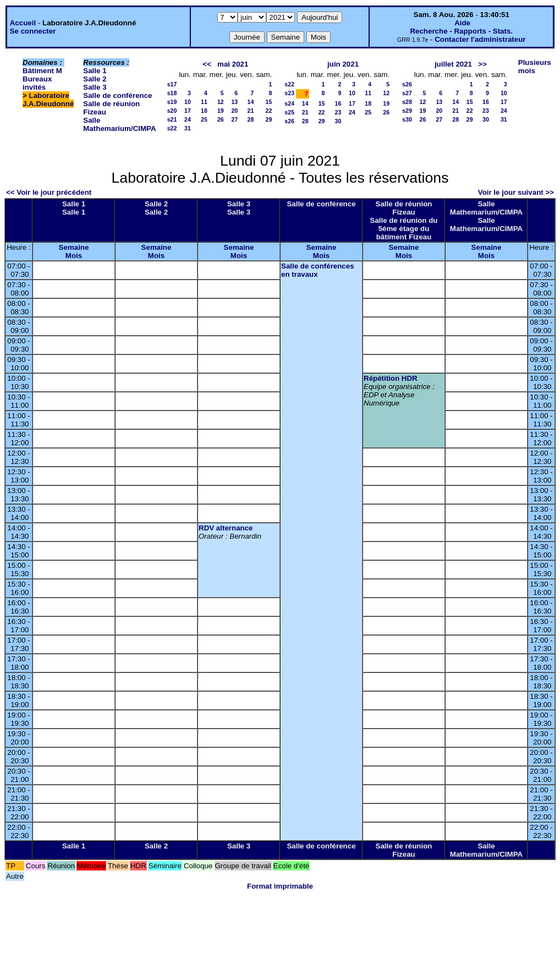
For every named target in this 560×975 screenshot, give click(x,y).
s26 (289, 121)
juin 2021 (343, 64)
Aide (462, 23)
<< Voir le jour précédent (49, 192)
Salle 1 (95, 71)
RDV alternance (226, 528)
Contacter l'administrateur (480, 39)
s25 (289, 112)
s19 (172, 102)
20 (234, 111)
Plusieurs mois (535, 67)
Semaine (74, 247)
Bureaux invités (37, 83)
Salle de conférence (117, 95)
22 (268, 111)
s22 (172, 128)
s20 (172, 111)
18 (204, 111)
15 (268, 102)
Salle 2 (95, 79)
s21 (172, 119)
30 (338, 121)
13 (234, 102)
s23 (289, 93)
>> (482, 64)
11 (204, 102)
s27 (407, 93)
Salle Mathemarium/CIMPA (119, 124)
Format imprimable (280, 886)
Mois (74, 256)
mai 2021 (233, 64)
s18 (172, 93)
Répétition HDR (391, 378)
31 (188, 128)
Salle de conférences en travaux (318, 270)
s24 (289, 103)
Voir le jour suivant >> (516, 192)
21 (251, 111)
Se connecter (33, 31)
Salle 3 (95, 87)
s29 (407, 111)
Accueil (23, 23)
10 (188, 102)
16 (338, 103)
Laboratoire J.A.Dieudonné (48, 100)
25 (204, 119)
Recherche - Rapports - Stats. (461, 31)
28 (251, 119)
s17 (172, 84)
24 (188, 119)
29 (268, 119)
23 (338, 112)
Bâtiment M (42, 71)
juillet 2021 (453, 64)
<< (207, 64)
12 (221, 102)
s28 (407, 102)
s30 (407, 119)
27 (234, 119)
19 (221, 111)
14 (251, 102)
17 (188, 111)
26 (221, 119)
